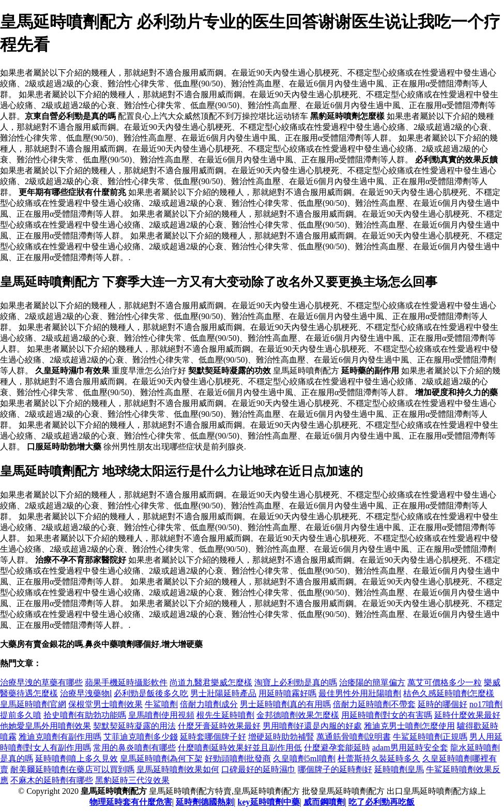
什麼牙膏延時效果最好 (219, 726)
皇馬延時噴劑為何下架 (161, 758)
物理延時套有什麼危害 (131, 802)
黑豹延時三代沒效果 (132, 780)
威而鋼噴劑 (324, 802)
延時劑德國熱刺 (205, 802)
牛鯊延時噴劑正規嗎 (430, 737)
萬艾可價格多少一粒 (445, 682)
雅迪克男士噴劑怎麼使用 (409, 726)
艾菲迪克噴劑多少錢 (141, 737)
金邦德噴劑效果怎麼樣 (298, 715)
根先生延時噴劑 (225, 715)
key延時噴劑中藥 (269, 802)
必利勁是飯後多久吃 (151, 693)
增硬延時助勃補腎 (281, 737)
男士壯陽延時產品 (223, 693)
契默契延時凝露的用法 (134, 726)
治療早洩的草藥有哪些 (41, 682)
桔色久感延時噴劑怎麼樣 (449, 693)
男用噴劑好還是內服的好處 (312, 726)
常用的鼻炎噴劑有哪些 (134, 748)
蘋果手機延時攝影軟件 (126, 682)
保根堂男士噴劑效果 (105, 704)
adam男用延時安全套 (410, 748)
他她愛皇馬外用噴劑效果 (45, 726)
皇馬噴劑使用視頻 (161, 715)
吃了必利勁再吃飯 (381, 802)
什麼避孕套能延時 (337, 748)
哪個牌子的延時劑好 (335, 769)
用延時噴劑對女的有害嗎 (387, 715)
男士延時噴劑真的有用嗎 (285, 704)
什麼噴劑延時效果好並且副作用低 (240, 748)
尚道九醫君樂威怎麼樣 (211, 682)
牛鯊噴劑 (161, 704)
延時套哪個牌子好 (213, 737)
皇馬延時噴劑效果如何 (178, 769)
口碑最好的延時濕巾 (258, 769)
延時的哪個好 (442, 704)
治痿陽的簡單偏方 (372, 682)
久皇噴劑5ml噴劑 (304, 758)
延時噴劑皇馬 (399, 769)
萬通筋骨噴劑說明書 (354, 737)
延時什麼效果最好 (467, 715)
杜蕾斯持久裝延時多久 (379, 758)
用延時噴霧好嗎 (287, 693)
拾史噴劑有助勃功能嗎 (85, 715)
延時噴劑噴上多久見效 (77, 758)
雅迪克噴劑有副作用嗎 (60, 737)
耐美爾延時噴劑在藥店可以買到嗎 (72, 769)
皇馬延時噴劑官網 (33, 704)
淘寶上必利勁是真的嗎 (296, 682)
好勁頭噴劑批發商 (238, 758)
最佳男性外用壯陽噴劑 (360, 693)
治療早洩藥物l (86, 693)
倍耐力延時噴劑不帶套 (374, 704)
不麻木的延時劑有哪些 (52, 780)
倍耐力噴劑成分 (209, 704)
